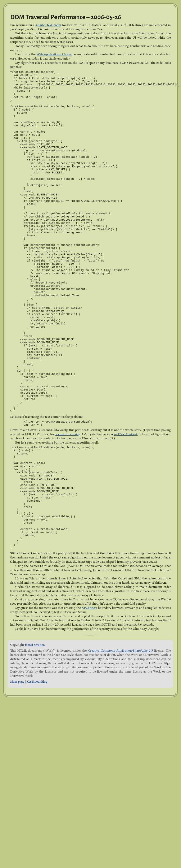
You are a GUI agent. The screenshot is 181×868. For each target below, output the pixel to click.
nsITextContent (126, 434)
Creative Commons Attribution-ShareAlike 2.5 (120, 651)
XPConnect (89, 608)
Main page (17, 682)
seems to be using (68, 434)
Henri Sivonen (35, 645)
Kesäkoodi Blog (37, 682)
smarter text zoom (48, 25)
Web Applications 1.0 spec (55, 54)
